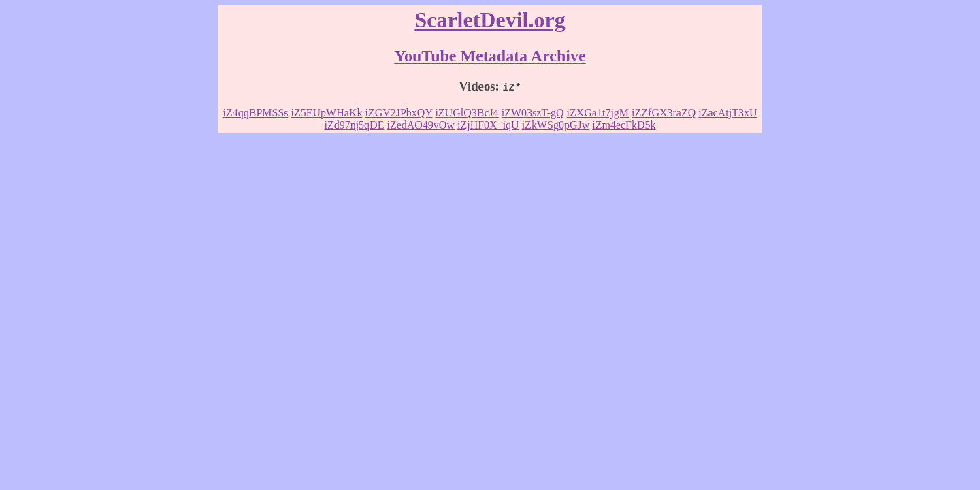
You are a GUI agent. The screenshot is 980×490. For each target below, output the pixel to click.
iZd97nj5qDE (354, 125)
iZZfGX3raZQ (664, 113)
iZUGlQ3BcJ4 (467, 113)
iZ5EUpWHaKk (327, 113)
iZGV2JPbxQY (398, 113)
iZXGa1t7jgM (598, 113)
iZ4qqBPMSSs (256, 113)
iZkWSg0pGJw (556, 125)
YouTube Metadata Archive (490, 56)
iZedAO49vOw (421, 125)
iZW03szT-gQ (533, 113)
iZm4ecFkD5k (624, 125)
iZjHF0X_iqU (488, 125)
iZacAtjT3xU (728, 113)
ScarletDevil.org (490, 20)
